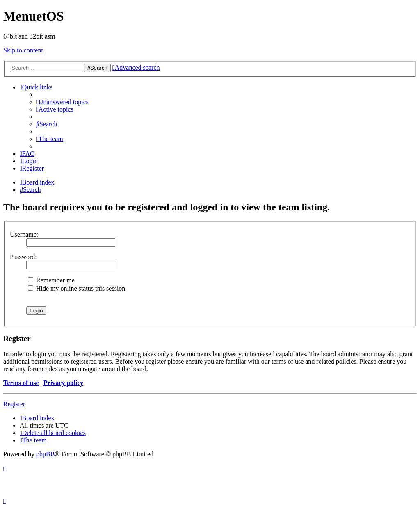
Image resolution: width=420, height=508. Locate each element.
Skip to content (23, 50)
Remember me (51, 280)
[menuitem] (62, 102)
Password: (23, 257)
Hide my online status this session (76, 288)
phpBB (45, 454)
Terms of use (21, 383)
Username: (24, 234)
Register (14, 404)
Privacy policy (63, 383)
